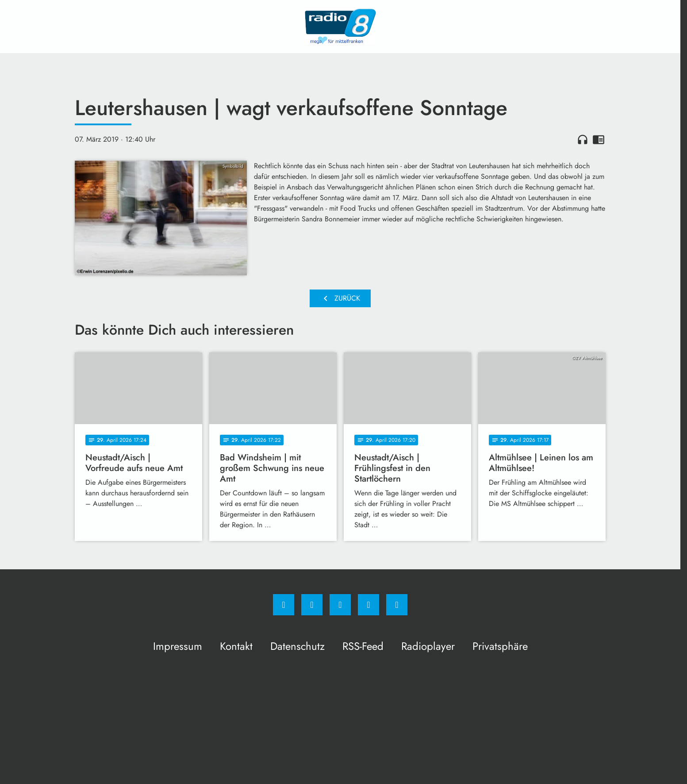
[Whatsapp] (340, 605)
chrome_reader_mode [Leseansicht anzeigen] (599, 139)
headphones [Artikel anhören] (583, 139)
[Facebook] (284, 605)
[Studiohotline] (368, 605)
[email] (397, 605)
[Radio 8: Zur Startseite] (340, 27)
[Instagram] (312, 605)
